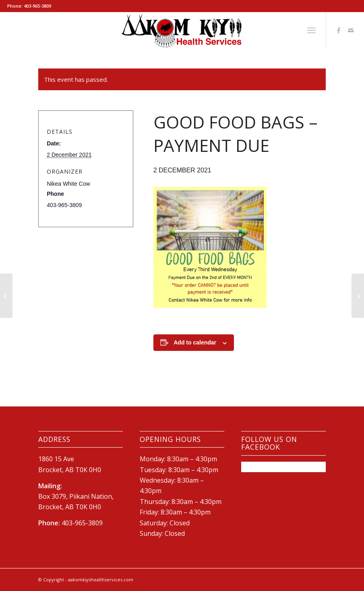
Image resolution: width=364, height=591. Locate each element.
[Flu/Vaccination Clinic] (358, 296)
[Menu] (311, 30)
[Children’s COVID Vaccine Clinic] (6, 296)
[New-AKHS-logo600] (182, 30)
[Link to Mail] (351, 30)
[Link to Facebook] (339, 30)
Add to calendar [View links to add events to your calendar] (195, 342)
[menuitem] (311, 30)
